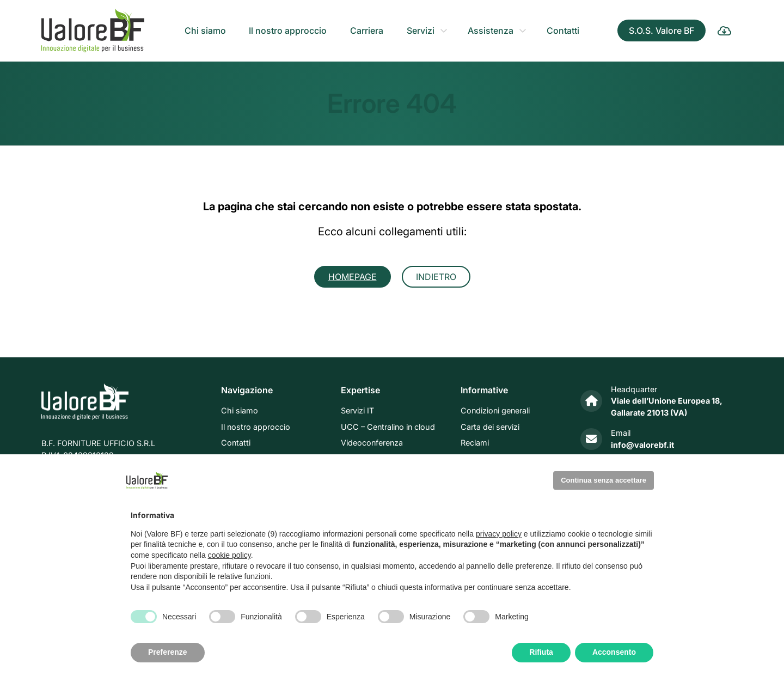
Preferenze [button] (168, 652)
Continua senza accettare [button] (604, 480)
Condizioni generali (495, 411)
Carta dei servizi (490, 427)
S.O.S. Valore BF (661, 31)
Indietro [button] (436, 277)
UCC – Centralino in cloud (388, 427)
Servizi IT (357, 411)
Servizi (421, 31)
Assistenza (491, 31)
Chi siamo (205, 31)
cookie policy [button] (229, 555)
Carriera (367, 31)
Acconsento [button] (614, 652)
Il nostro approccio (288, 31)
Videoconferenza (372, 443)
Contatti (563, 31)
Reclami (475, 443)
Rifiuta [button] (541, 652)
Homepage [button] (353, 277)
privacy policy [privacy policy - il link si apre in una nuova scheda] (499, 534)
